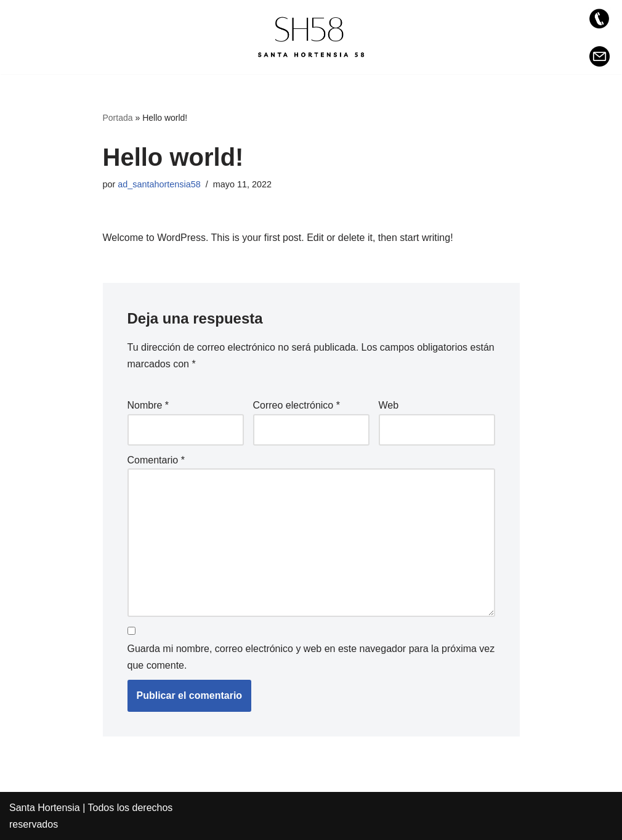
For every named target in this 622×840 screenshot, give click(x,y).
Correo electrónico (297, 405)
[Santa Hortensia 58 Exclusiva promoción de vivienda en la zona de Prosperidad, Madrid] (311, 37)
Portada (118, 118)
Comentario (156, 460)
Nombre (148, 405)
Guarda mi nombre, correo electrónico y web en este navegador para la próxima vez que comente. (311, 657)
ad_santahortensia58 (159, 184)
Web (389, 405)
